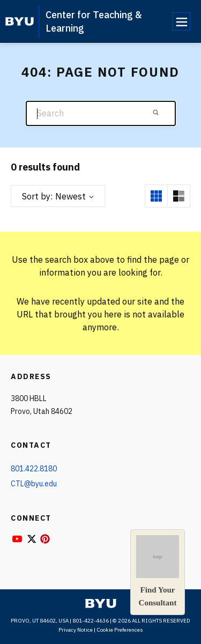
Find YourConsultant (158, 571)
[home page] (20, 21)
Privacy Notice (76, 630)
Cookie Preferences (120, 630)
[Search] (101, 113)
